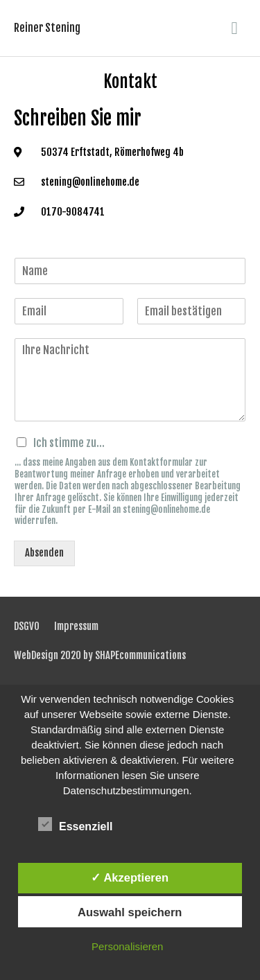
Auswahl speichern (130, 912)
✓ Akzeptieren (130, 877)
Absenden (44, 553)
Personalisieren (127, 946)
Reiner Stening (47, 28)
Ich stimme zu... (69, 443)
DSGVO (27, 626)
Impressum (76, 626)
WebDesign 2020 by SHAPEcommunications (100, 655)
